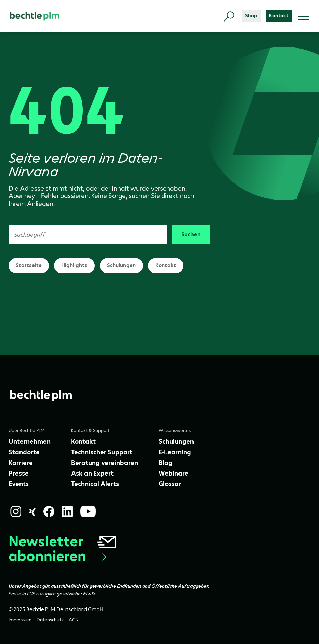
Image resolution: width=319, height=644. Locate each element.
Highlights (74, 265)
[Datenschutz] (50, 620)
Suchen (191, 234)
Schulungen (121, 265)
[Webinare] (174, 473)
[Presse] (19, 473)
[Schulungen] (176, 441)
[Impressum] (20, 620)
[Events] (19, 484)
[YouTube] (88, 511)
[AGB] (73, 620)
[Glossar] (170, 484)
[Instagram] (16, 511)
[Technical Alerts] (95, 484)
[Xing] (32, 512)
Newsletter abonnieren (63, 549)
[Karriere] (21, 463)
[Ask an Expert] (92, 473)
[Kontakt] (279, 16)
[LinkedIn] (67, 511)
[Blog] (165, 463)
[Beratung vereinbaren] (105, 463)
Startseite (29, 265)
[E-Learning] (175, 452)
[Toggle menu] (304, 16)
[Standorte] (24, 452)
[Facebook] (49, 511)
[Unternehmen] (30, 441)
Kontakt (166, 265)
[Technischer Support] (102, 452)
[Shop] (251, 16)
